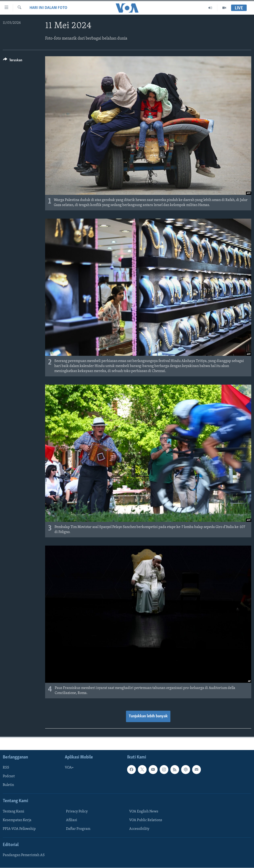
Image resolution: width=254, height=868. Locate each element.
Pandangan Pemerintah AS (24, 855)
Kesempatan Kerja (17, 820)
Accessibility (139, 829)
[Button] (13, 61)
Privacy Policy (77, 811)
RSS (6, 768)
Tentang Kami (14, 811)
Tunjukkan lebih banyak (148, 716)
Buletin (8, 785)
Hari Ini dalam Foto (48, 8)
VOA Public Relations (146, 820)
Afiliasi (72, 820)
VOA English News (144, 811)
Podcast (9, 776)
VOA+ (69, 768)
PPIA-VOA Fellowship (19, 829)
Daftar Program (78, 829)
